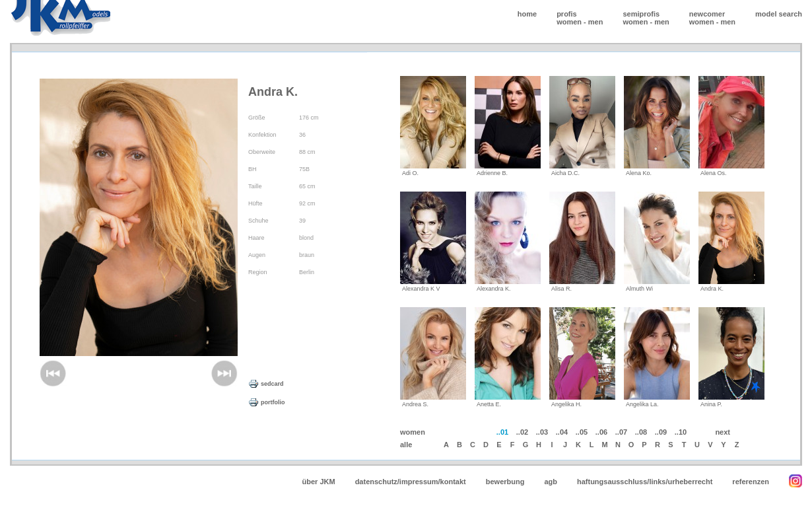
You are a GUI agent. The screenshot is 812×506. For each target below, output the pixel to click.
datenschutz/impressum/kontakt (411, 482)
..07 (621, 432)
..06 (601, 432)
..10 (681, 432)
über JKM (319, 482)
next (723, 432)
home (527, 14)
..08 (641, 432)
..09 (661, 432)
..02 (522, 432)
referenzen (751, 482)
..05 (582, 432)
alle (406, 445)
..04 (562, 432)
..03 (542, 432)
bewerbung (505, 482)
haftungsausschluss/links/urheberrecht (645, 482)
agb (551, 482)
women (569, 22)
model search (779, 14)
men (596, 22)
